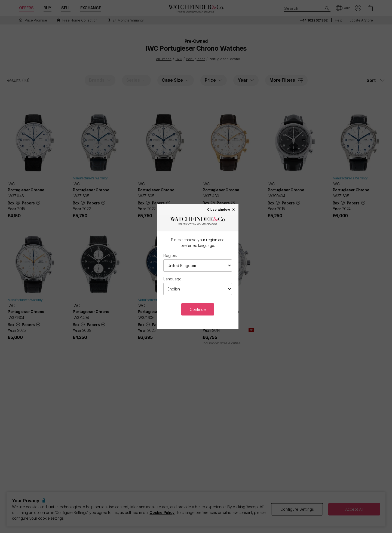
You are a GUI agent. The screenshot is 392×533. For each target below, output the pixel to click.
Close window (221, 209)
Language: (173, 279)
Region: (170, 255)
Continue (198, 309)
